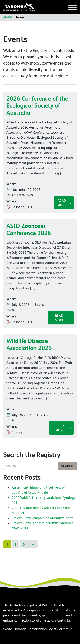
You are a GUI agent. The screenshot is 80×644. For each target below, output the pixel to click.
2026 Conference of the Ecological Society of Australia (37, 105)
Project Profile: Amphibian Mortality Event (42, 519)
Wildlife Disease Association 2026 (29, 346)
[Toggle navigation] (73, 8)
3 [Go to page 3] (24, 544)
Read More (62, 203)
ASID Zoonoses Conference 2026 (29, 230)
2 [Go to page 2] (15, 544)
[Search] (31, 467)
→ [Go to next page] (33, 544)
